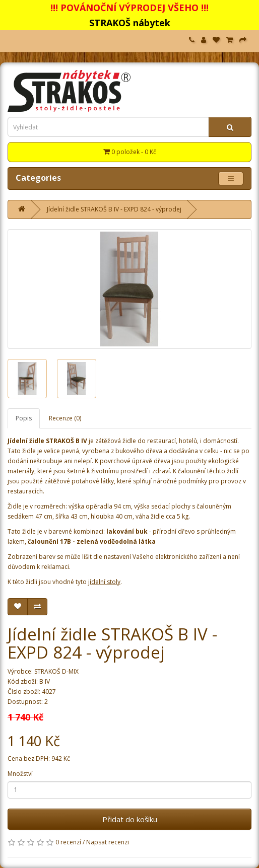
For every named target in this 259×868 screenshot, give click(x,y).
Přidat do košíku (130, 819)
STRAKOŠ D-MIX (56, 671)
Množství (20, 774)
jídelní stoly (104, 582)
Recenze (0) (65, 418)
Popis (24, 418)
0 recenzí (68, 842)
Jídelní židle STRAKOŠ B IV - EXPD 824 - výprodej (114, 209)
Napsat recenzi (108, 842)
